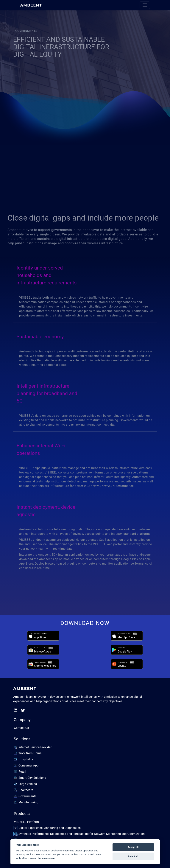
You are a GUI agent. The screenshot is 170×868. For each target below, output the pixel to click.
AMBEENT (31, 5)
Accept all (133, 847)
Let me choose (46, 858)
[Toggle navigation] (145, 5)
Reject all (133, 856)
